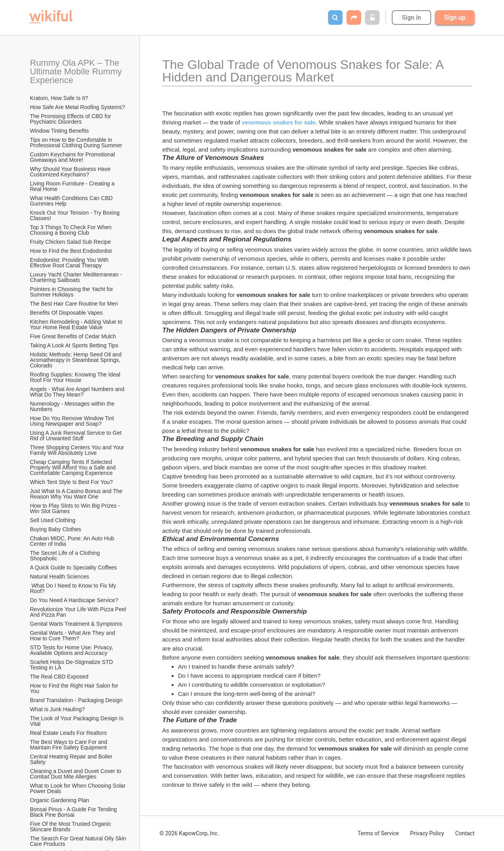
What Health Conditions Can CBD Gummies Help (72, 201)
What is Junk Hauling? (57, 709)
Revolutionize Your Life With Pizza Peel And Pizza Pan (79, 612)
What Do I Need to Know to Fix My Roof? (74, 588)
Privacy (427, 833)
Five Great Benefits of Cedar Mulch (73, 336)
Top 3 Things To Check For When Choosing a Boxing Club (71, 230)
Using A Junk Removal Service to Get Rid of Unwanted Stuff (77, 436)
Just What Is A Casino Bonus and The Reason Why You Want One (77, 494)
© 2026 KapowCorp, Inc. (189, 833)
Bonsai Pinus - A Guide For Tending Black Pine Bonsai (74, 812)
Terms (378, 833)
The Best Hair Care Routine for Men (74, 304)
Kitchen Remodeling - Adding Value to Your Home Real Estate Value (77, 324)
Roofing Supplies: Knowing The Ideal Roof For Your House (76, 377)
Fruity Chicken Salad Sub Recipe (70, 242)
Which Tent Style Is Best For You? (71, 482)
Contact (465, 833)
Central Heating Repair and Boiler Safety (72, 759)
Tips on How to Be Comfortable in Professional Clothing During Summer (76, 143)
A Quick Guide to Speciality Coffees (73, 567)
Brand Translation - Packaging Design (76, 700)
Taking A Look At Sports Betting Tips (74, 345)
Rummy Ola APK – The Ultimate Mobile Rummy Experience (77, 71)
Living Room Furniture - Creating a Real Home (73, 186)
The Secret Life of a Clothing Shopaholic (66, 556)
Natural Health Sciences (59, 577)
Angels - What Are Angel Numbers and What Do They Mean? (78, 392)
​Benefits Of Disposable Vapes (66, 313)
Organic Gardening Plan (59, 800)
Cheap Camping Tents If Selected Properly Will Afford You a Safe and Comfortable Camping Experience (74, 467)
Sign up (455, 18)
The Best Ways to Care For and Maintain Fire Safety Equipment (69, 745)
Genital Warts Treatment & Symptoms (76, 624)
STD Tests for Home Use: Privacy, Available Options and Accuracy (72, 650)
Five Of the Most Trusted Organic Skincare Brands (71, 827)
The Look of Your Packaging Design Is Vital (77, 721)
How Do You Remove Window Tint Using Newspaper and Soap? (73, 421)
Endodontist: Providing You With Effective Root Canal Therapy (70, 263)
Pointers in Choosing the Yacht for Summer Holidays (72, 292)
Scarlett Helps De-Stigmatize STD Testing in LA (72, 665)
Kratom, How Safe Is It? (59, 98)
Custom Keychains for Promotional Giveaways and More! (73, 157)
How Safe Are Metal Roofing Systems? (77, 107)
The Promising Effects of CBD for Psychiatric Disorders (71, 119)
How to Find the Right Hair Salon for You (75, 688)
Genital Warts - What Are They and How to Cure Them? (73, 636)
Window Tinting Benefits (59, 131)
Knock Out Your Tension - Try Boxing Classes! (76, 215)
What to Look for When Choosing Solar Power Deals (79, 788)
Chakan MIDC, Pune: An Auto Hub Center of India (73, 541)
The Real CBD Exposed (59, 677)
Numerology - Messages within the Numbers (73, 406)
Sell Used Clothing (53, 520)
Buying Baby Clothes (56, 529)
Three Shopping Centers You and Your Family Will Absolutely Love (78, 450)
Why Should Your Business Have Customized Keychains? (71, 172)
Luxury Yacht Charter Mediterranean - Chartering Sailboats (77, 277)
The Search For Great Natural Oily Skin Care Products (79, 841)
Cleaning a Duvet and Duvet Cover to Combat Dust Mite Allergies (76, 774)
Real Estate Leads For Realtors (68, 733)
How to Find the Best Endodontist (71, 251)
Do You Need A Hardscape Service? (74, 600)
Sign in (411, 18)
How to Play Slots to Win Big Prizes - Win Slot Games (76, 508)
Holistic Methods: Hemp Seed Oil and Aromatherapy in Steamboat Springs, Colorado (76, 360)
